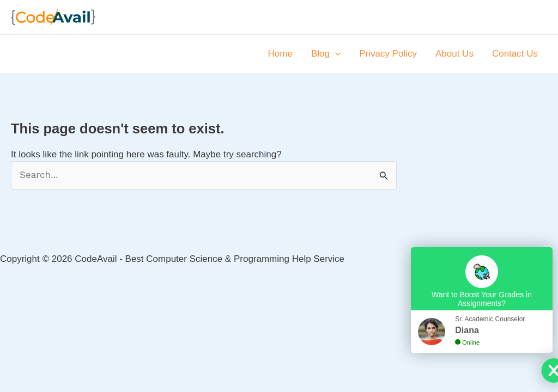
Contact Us (515, 54)
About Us (454, 54)
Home (280, 54)
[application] (335, 54)
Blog (326, 54)
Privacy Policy (388, 54)
